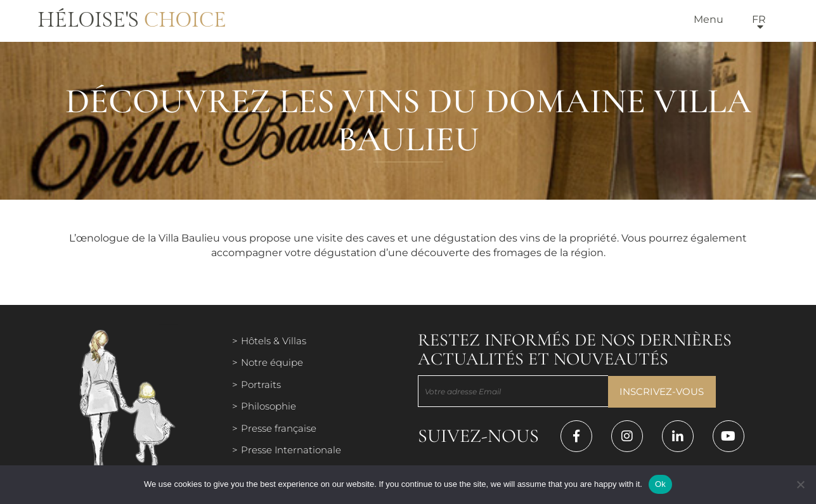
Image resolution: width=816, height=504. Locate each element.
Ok (660, 484)
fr (759, 19)
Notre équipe (272, 362)
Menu (709, 19)
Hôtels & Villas (274, 341)
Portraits (261, 384)
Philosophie (269, 406)
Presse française (279, 428)
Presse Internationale (291, 450)
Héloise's (132, 20)
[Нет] (800, 484)
